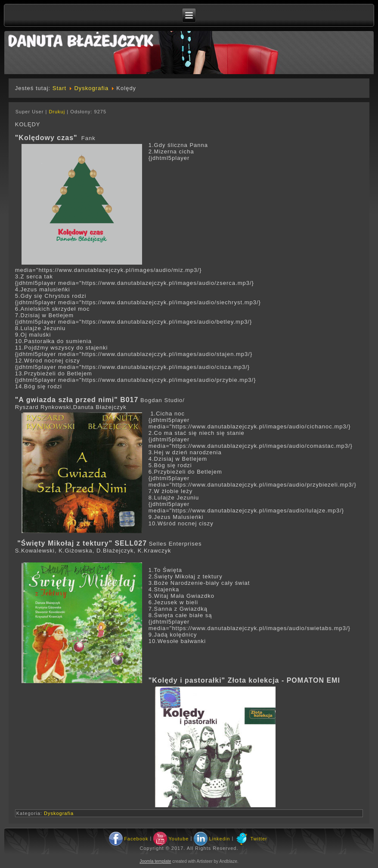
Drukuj (58, 112)
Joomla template (155, 861)
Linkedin (219, 839)
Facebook (136, 839)
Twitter (259, 839)
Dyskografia (91, 88)
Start (59, 88)
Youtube (178, 839)
